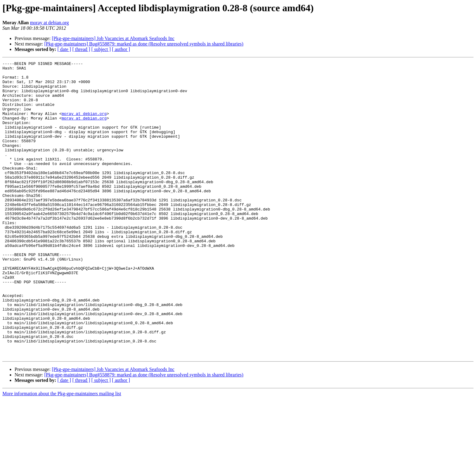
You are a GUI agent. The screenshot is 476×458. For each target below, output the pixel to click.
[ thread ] (81, 49)
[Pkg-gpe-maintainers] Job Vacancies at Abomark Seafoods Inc (113, 38)
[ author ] (121, 49)
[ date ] (64, 49)
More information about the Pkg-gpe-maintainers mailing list (62, 453)
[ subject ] (101, 49)
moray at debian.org (49, 23)
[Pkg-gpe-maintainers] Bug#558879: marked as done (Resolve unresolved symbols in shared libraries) (144, 44)
